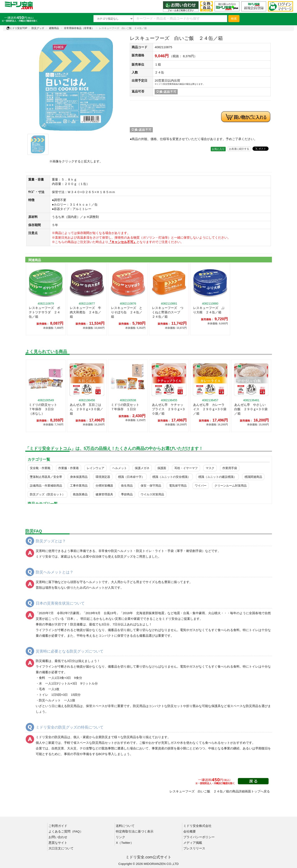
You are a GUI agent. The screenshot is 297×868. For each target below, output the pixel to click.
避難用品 (54, 28)
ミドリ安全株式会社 (197, 826)
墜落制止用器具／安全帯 (46, 477)
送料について (125, 826)
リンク (120, 837)
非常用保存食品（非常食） (79, 28)
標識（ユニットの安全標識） (171, 477)
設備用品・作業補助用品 (46, 486)
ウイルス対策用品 (152, 494)
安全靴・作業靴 (40, 468)
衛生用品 (127, 486)
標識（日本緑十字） (131, 477)
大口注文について (61, 848)
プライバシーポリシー (199, 837)
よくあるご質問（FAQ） (66, 831)
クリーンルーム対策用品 (231, 486)
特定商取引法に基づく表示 (135, 831)
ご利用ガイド (58, 826)
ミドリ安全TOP (17, 28)
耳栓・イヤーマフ (186, 468)
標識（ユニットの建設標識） (217, 477)
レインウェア (96, 468)
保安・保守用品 (151, 486)
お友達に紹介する (239, 149)
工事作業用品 (79, 486)
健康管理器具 (104, 494)
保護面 (162, 468)
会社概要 (190, 831)
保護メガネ (142, 468)
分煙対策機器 (104, 486)
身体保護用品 (79, 477)
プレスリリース (194, 848)
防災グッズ (38, 28)
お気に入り (218, 149)
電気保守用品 (178, 486)
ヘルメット (120, 468)
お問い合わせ (58, 837)
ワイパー (201, 486)
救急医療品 (80, 494)
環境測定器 (103, 477)
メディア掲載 (193, 843)
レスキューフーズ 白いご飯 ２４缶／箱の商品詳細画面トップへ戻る (220, 791)
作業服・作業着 (69, 468)
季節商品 (127, 494)
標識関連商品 (253, 477)
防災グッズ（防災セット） (47, 494)
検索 (234, 19)
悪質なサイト (58, 843)
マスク (210, 468)
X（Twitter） (125, 843)
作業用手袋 (230, 468)
